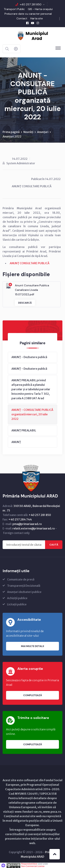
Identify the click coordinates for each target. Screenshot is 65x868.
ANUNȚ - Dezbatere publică (29, 357)
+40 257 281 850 (31, 4)
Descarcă (25, 303)
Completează (33, 695)
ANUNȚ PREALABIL (24, 430)
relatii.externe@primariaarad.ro (34, 528)
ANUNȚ (16, 442)
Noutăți (28, 132)
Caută (54, 545)
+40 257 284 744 (20, 519)
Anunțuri (43, 132)
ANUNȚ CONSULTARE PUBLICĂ (30, 263)
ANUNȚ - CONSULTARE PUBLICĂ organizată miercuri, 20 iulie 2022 (32, 414)
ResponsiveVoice (29, 864)
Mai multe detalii (32, 646)
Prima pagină (11, 132)
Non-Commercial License (33, 866)
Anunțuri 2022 (12, 136)
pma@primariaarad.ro (27, 524)
